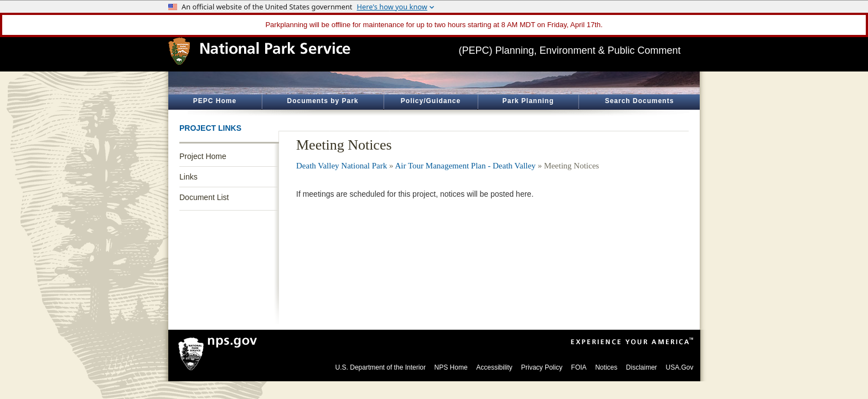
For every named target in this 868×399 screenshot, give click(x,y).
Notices (606, 367)
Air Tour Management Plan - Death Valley (465, 166)
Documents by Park (322, 101)
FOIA (579, 367)
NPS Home (451, 367)
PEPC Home (215, 101)
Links (188, 177)
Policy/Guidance (431, 101)
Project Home (203, 156)
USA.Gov (679, 367)
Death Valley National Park (342, 166)
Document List (204, 197)
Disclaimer (642, 367)
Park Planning (528, 101)
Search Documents (640, 101)
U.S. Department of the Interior (381, 367)
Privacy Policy (542, 367)
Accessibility (494, 367)
